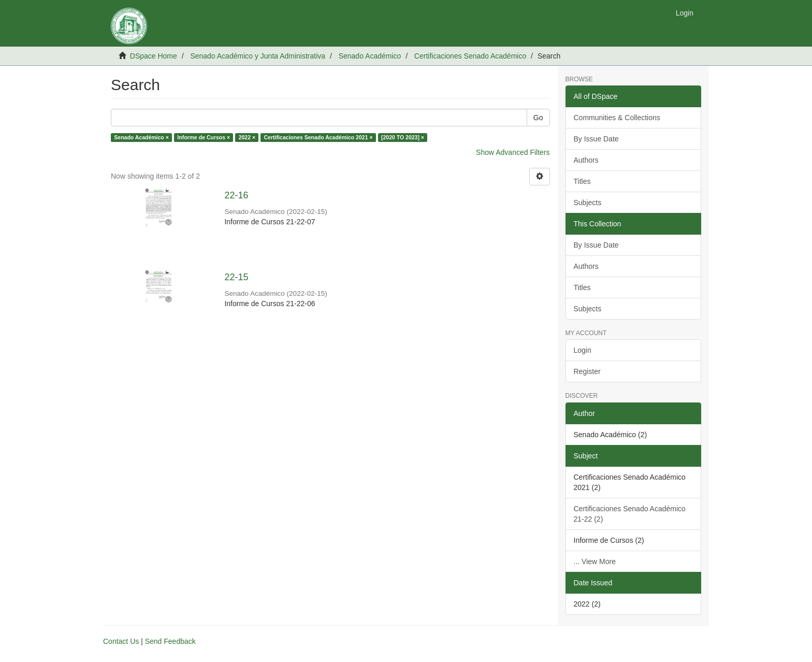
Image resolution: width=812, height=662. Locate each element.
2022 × (247, 137)
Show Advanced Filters (513, 152)
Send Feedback (170, 641)
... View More (595, 562)
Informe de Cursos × (204, 137)
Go (538, 118)
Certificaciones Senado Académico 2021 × (318, 137)
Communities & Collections (617, 118)
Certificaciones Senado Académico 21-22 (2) (630, 514)
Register (587, 371)
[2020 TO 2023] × (403, 137)
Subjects (588, 203)
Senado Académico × (141, 137)
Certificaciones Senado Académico (470, 56)
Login (583, 350)
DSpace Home (154, 56)
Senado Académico (370, 56)
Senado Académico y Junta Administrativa (258, 56)
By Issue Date (596, 139)
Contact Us (121, 641)
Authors (586, 160)
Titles (582, 181)
